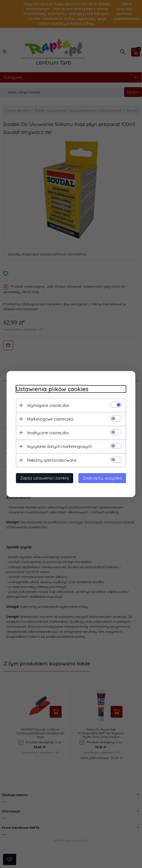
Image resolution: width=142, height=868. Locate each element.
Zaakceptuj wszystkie (104, 478)
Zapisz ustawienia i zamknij (43, 478)
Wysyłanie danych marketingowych (58, 446)
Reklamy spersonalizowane (50, 460)
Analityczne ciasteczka (46, 433)
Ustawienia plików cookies (51, 389)
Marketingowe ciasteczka (49, 419)
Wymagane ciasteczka (46, 405)
